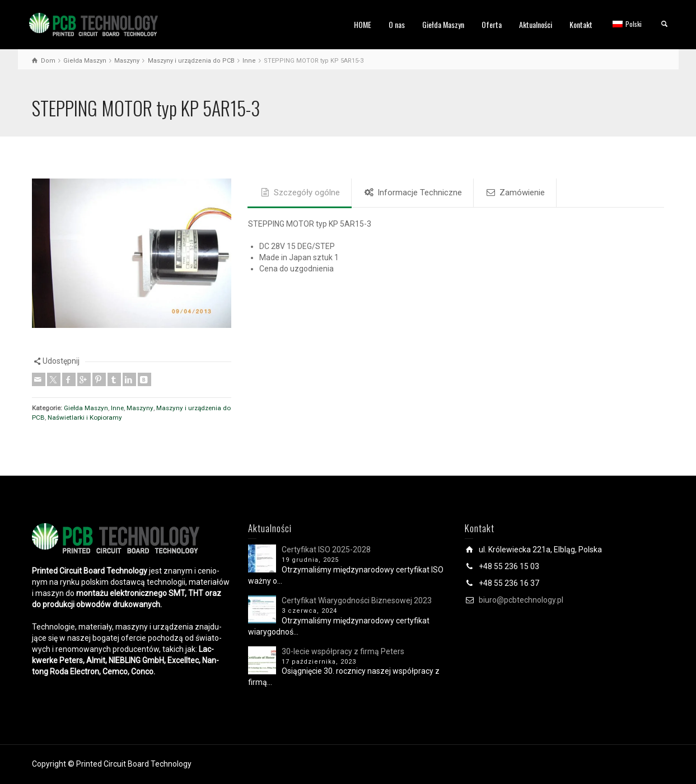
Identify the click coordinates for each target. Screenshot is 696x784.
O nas (397, 24)
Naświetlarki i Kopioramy (85, 417)
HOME (363, 24)
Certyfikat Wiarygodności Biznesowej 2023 (357, 600)
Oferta (492, 24)
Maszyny (140, 408)
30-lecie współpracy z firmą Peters (343, 651)
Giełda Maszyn (443, 24)
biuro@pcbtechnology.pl (521, 600)
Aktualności (536, 24)
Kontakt (581, 24)
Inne (117, 408)
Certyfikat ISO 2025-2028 (326, 550)
